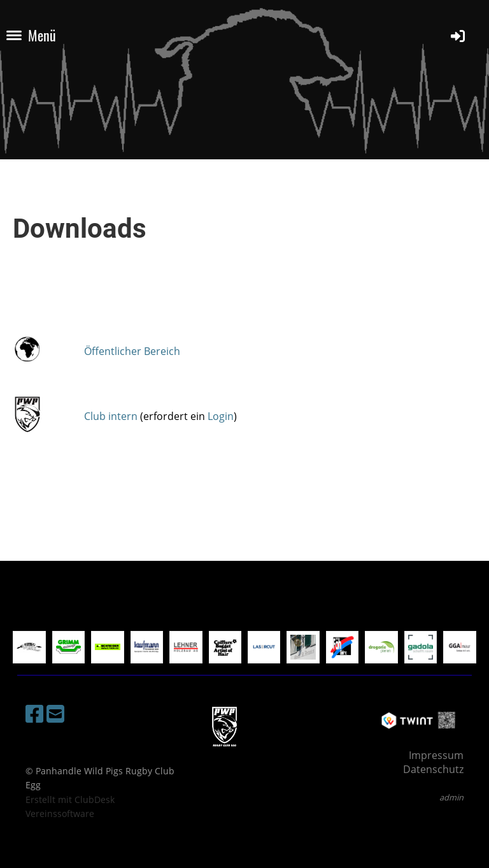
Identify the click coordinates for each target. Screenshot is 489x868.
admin (451, 797)
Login (221, 416)
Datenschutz (433, 769)
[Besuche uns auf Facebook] (34, 713)
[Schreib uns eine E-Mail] (55, 713)
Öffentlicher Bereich (132, 351)
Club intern (111, 416)
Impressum (436, 755)
